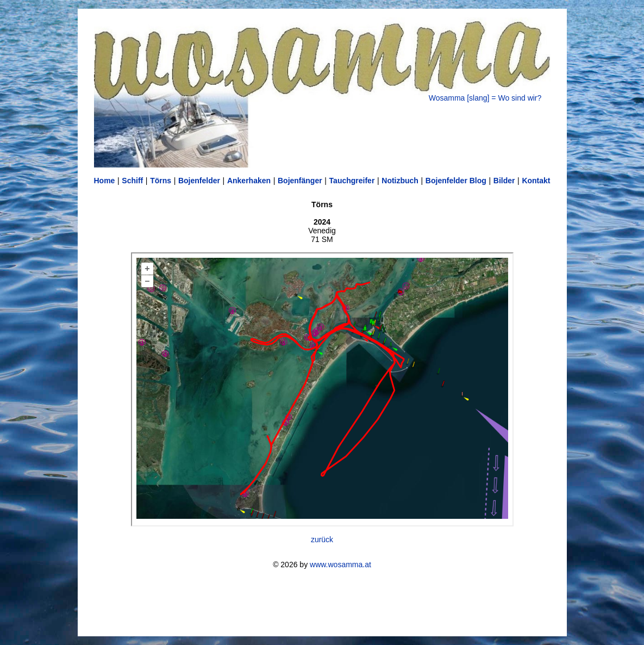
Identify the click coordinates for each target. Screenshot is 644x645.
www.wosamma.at (340, 565)
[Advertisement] (322, 603)
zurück (322, 539)
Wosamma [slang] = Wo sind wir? (485, 98)
